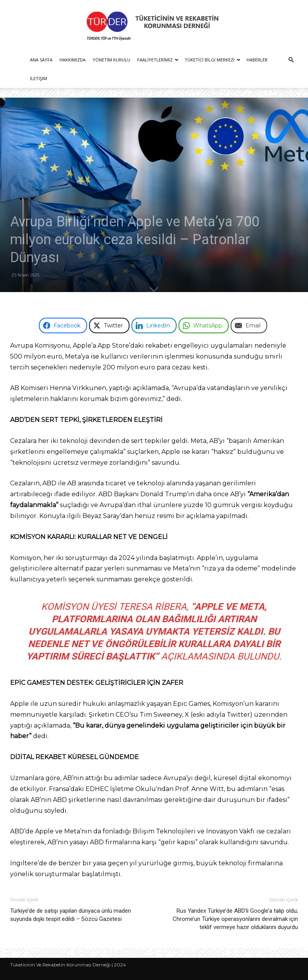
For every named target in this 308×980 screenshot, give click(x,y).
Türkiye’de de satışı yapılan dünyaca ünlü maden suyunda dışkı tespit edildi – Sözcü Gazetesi (71, 915)
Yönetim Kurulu (111, 60)
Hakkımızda (73, 60)
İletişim (38, 78)
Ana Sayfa (41, 60)
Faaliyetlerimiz (158, 60)
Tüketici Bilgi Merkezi (213, 60)
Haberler (257, 60)
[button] (291, 60)
